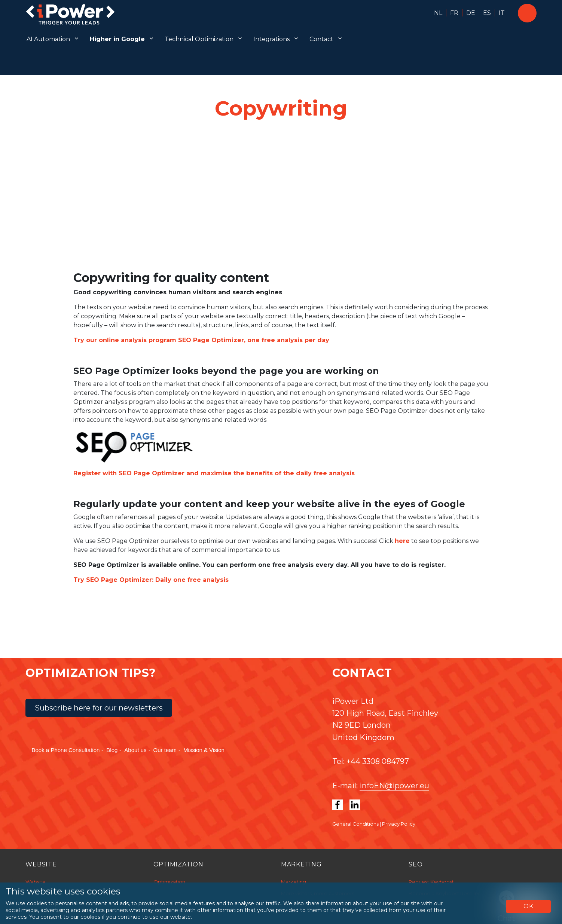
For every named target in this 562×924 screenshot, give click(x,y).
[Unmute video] (281, 196)
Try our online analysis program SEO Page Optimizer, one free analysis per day (201, 340)
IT (502, 13)
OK (529, 906)
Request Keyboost (431, 882)
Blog (112, 750)
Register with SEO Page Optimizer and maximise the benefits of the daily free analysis (214, 473)
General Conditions (355, 824)
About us (135, 750)
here (402, 541)
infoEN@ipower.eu (394, 786)
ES (487, 13)
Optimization (169, 882)
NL (438, 13)
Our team (165, 750)
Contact (321, 39)
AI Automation (48, 39)
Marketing (294, 882)
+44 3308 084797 (378, 761)
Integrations (271, 39)
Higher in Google (117, 39)
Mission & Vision (204, 750)
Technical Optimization (199, 39)
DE (471, 13)
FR (454, 13)
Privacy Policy (399, 824)
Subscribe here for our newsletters (99, 708)
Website (36, 882)
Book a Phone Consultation (66, 750)
